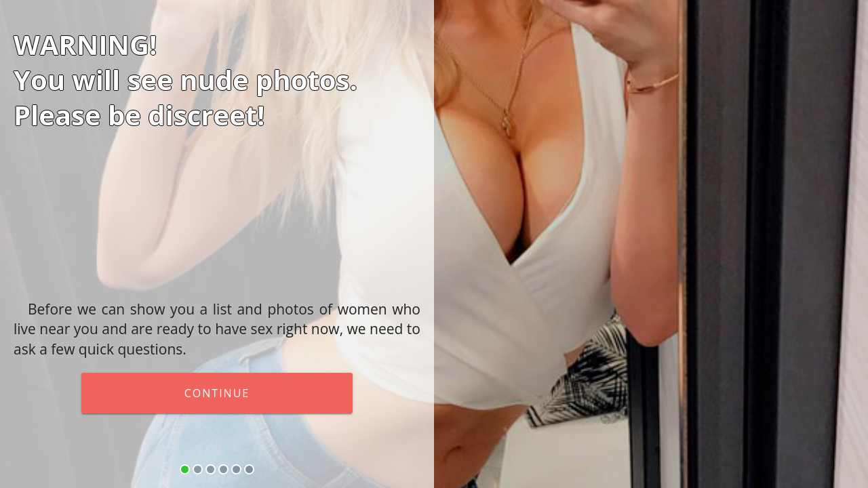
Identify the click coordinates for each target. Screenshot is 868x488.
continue (217, 393)
